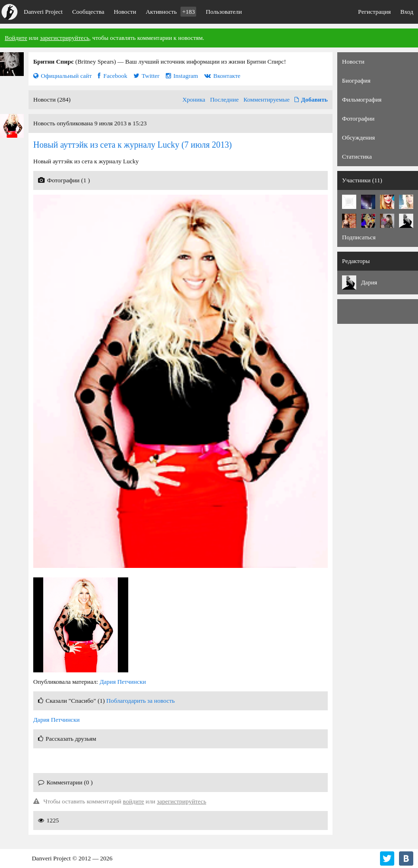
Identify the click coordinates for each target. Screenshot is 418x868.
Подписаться (359, 237)
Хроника (194, 99)
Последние (224, 99)
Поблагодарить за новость (141, 701)
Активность (171, 12)
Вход (407, 12)
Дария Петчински (123, 682)
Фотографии (358, 118)
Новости (125, 12)
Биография (356, 80)
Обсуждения (358, 137)
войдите (134, 801)
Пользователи (224, 12)
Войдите (16, 38)
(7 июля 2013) (133, 145)
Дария (369, 282)
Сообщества (88, 12)
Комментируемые (267, 99)
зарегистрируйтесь (65, 38)
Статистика (357, 156)
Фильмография (362, 99)
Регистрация (375, 12)
